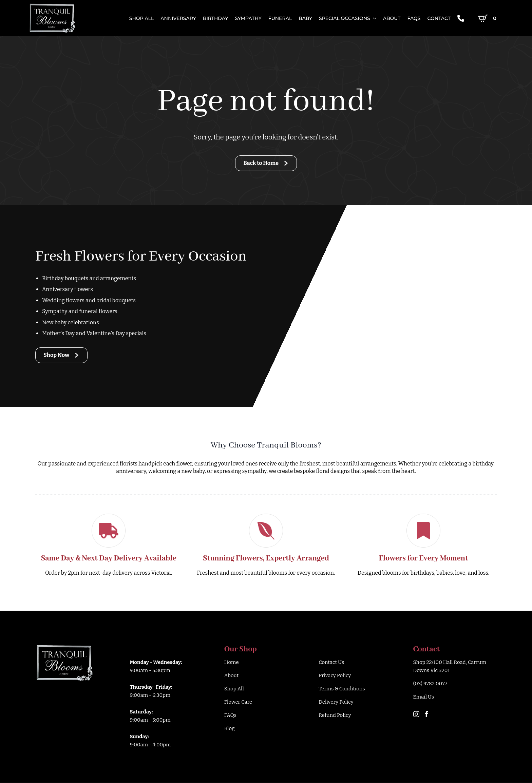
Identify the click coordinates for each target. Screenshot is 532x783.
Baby (305, 18)
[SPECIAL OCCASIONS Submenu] (373, 18)
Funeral (280, 18)
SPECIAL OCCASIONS (345, 18)
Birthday (216, 18)
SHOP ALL (142, 18)
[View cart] (489, 18)
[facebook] (426, 714)
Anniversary (178, 18)
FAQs (414, 18)
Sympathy (248, 18)
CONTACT (439, 18)
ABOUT (392, 18)
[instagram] (416, 714)
